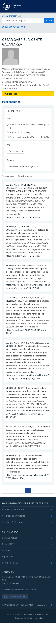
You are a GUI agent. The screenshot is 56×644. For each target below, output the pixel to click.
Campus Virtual (9, 538)
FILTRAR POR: (13, 111)
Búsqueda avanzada (13, 27)
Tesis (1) (43, 137)
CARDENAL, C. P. (14, 185)
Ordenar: (11, 160)
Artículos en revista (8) (18, 133)
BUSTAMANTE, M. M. (16, 188)
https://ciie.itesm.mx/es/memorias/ (23, 217)
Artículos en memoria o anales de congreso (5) (28, 126)
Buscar (49, 21)
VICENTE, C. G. (29, 185)
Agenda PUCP (9, 557)
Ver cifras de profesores (14, 516)
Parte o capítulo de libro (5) (20, 137)
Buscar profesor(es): (11, 16)
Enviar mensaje (18, 597)
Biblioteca (7, 550)
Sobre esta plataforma (13, 510)
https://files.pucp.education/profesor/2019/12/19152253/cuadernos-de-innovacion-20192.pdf (27, 414)
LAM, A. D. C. (43, 298)
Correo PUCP (8, 544)
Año (8, 145)
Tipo (9, 119)
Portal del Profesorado (13, 522)
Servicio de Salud (10, 563)
